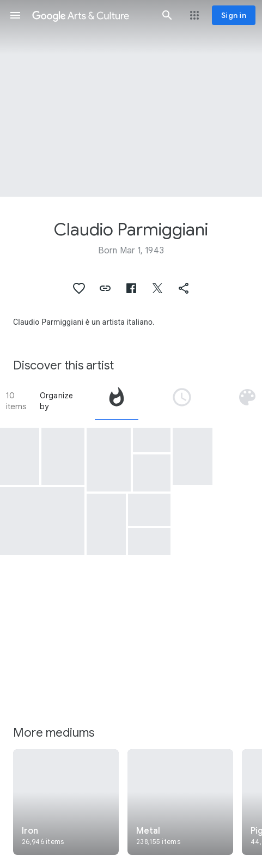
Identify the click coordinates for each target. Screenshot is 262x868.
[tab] (117, 401)
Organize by (57, 401)
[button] (15, 15)
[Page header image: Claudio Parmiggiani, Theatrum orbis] (131, 98)
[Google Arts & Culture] (91, 15)
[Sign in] (234, 15)
